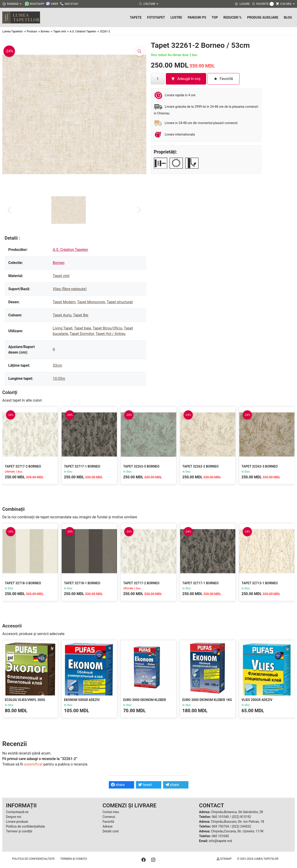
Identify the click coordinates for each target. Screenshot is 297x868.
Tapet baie (83, 328)
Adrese (108, 826)
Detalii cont (111, 831)
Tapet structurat (120, 302)
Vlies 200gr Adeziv (257, 700)
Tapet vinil (61, 276)
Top (215, 17)
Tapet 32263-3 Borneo (260, 466)
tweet (145, 785)
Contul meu (111, 812)
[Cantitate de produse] (158, 79)
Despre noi (14, 817)
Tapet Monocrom (91, 302)
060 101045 (220, 836)
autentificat (33, 764)
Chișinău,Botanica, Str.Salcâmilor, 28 (237, 812)
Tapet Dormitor (82, 334)
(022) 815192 (241, 817)
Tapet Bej (81, 315)
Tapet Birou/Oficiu (108, 328)
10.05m (59, 379)
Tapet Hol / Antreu (110, 334)
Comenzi (109, 817)
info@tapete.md (220, 841)
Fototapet (156, 17)
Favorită (108, 822)
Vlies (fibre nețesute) (70, 289)
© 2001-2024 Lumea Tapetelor (258, 859)
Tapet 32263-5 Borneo (141, 466)
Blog (288, 17)
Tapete (136, 17)
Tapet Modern (64, 302)
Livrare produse (17, 822)
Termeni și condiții (19, 831)
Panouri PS (197, 17)
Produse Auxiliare (263, 17)
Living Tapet (63, 328)
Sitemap (224, 859)
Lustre (176, 17)
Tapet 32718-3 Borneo (23, 583)
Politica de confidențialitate (25, 826)
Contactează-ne (17, 812)
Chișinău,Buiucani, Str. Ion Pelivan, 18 (237, 822)
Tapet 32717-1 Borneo (82, 466)
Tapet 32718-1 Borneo (82, 583)
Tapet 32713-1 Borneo (260, 583)
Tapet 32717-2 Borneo (23, 466)
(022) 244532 (241, 826)
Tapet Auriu (62, 315)
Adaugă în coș (186, 79)
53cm (57, 365)
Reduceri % (232, 17)
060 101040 (220, 817)
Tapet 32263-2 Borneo (201, 466)
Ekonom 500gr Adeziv (82, 700)
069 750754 (220, 826)
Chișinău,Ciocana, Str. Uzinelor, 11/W (237, 831)
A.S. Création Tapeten (70, 250)
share (118, 785)
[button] (69, 210)
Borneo (59, 263)
